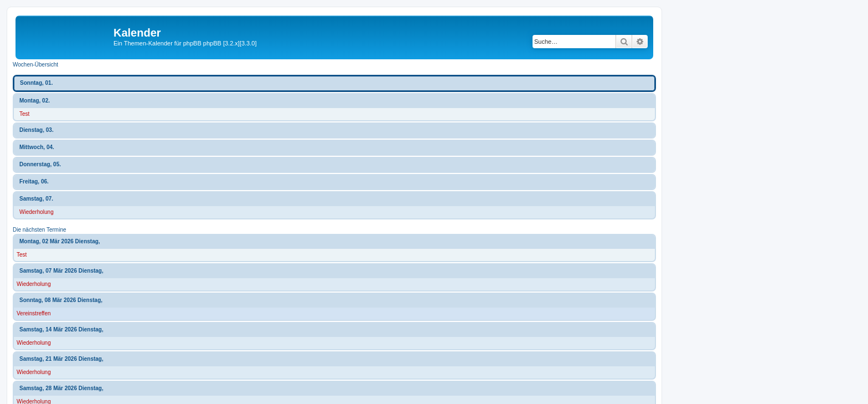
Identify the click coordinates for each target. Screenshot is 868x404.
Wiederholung (37, 212)
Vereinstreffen (34, 313)
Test (24, 114)
